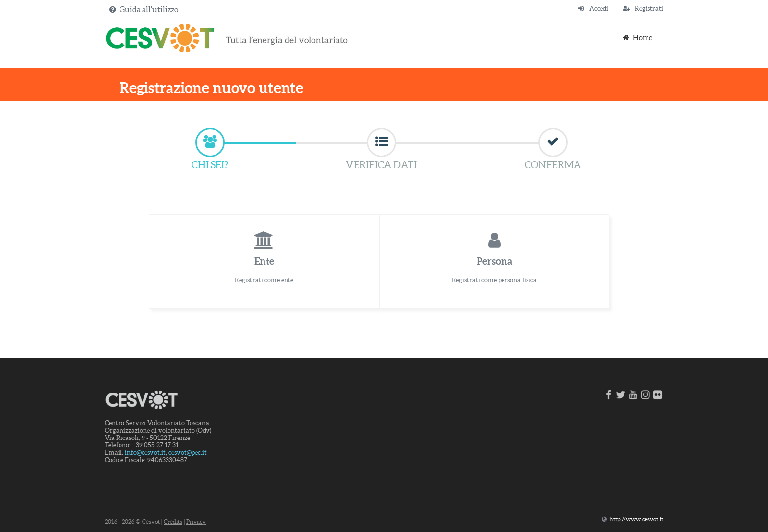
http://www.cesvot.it (636, 519)
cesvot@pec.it (188, 452)
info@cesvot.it (145, 452)
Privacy (196, 521)
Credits (173, 521)
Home (637, 37)
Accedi (599, 9)
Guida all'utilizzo (149, 9)
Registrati (649, 9)
